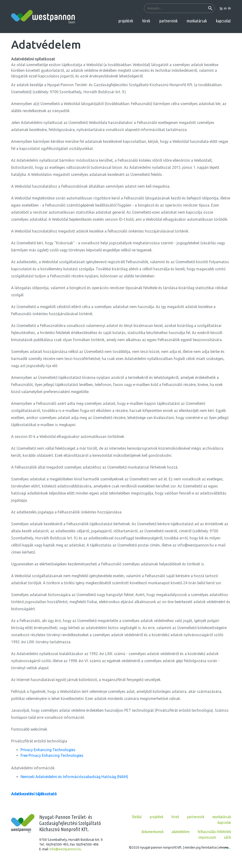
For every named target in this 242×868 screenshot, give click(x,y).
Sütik (227, 837)
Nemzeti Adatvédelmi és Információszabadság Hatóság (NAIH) (74, 777)
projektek (126, 21)
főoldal (137, 817)
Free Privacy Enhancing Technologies (52, 755)
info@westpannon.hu (65, 849)
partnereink (168, 21)
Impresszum (207, 837)
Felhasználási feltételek (214, 832)
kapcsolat (223, 21)
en (225, 8)
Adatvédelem (181, 832)
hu (221, 8)
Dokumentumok (153, 832)
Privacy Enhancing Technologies (48, 750)
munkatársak (197, 21)
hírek (146, 21)
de (229, 8)
